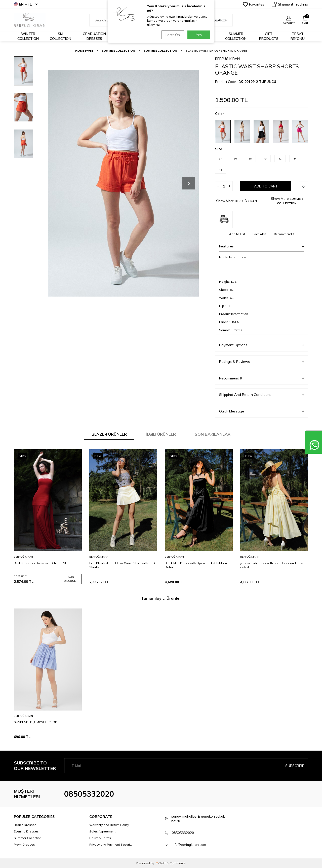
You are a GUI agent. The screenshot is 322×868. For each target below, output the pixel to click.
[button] (189, 183)
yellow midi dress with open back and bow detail (272, 565)
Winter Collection (28, 36)
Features (262, 246)
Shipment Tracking (290, 4)
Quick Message (262, 411)
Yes (199, 35)
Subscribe (295, 766)
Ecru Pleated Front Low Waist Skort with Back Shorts (122, 565)
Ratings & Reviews (262, 362)
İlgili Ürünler (161, 434)
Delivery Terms (100, 838)
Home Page (84, 51)
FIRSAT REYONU (298, 36)
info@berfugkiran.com (189, 845)
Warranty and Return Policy (109, 825)
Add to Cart (266, 186)
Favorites (254, 4)
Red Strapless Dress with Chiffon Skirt (42, 563)
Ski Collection (61, 36)
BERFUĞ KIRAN (227, 59)
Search (218, 20)
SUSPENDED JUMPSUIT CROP (35, 722)
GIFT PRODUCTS (269, 36)
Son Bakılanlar (213, 434)
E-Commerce (176, 863)
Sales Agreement (102, 831)
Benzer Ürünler (109, 434)
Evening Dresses (26, 831)
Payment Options (262, 345)
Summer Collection (236, 36)
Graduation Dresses (94, 36)
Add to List (237, 234)
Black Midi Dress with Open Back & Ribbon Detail (196, 565)
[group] (123, 183)
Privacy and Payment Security (111, 844)
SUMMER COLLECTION (118, 51)
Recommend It (284, 234)
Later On (172, 35)
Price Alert (259, 234)
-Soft (161, 863)
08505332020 (89, 794)
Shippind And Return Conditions (262, 395)
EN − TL (26, 4)
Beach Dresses (25, 825)
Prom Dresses (24, 844)
